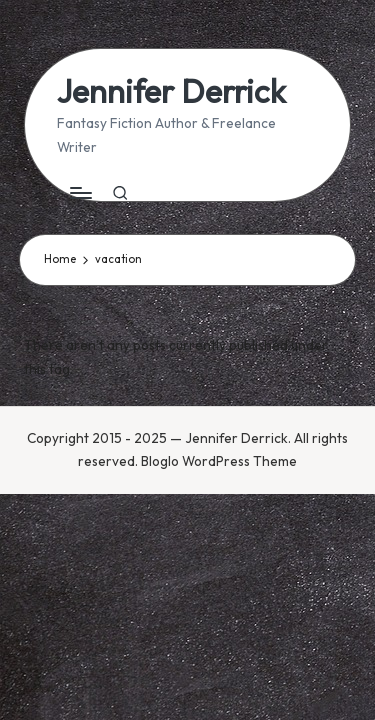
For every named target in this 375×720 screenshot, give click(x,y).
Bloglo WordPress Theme (219, 461)
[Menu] (80, 193)
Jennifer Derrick (171, 91)
